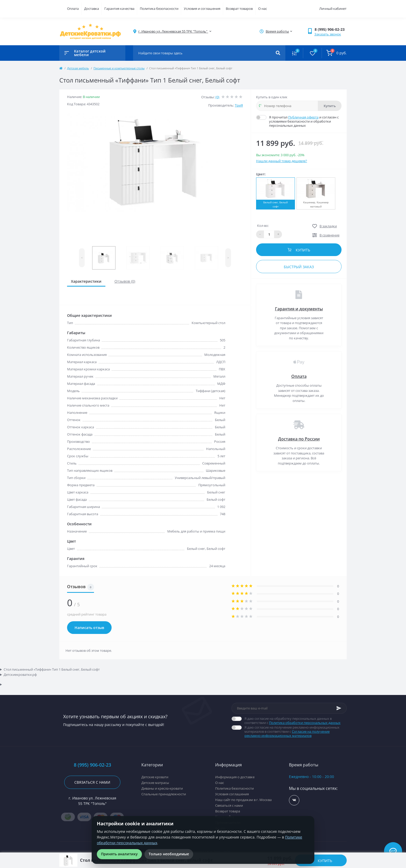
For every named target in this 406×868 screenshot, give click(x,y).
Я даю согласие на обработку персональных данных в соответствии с (296, 721)
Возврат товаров (239, 9)
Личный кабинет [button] (333, 9)
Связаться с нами (92, 782)
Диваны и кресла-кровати (162, 788)
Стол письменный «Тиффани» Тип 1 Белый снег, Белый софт (52, 669)
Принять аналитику (119, 854)
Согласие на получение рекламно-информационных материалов (287, 734)
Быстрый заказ (299, 267)
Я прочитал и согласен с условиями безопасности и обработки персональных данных (305, 121)
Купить (330, 106)
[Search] (278, 53)
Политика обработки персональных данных (305, 723)
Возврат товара (228, 811)
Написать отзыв (89, 628)
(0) (217, 97)
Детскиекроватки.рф (20, 675)
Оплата (73, 9)
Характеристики (86, 281)
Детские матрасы (155, 783)
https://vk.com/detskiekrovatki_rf (294, 800)
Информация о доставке (235, 777)
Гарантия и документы (299, 309)
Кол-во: (263, 226)
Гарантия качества (119, 9)
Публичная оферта (303, 117)
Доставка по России (299, 439)
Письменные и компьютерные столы (119, 68)
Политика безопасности (159, 9)
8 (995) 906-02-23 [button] (92, 765)
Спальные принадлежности (164, 794)
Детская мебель (78, 68)
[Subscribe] (339, 708)
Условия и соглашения (202, 9)
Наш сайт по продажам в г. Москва (243, 800)
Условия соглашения (232, 794)
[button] (331, 29)
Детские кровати (155, 777)
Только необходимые (169, 854)
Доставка (92, 9)
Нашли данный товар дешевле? (282, 161)
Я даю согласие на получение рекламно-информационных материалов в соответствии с (296, 731)
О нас (263, 9)
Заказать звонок (328, 34)
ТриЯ (239, 105)
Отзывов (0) (125, 281)
